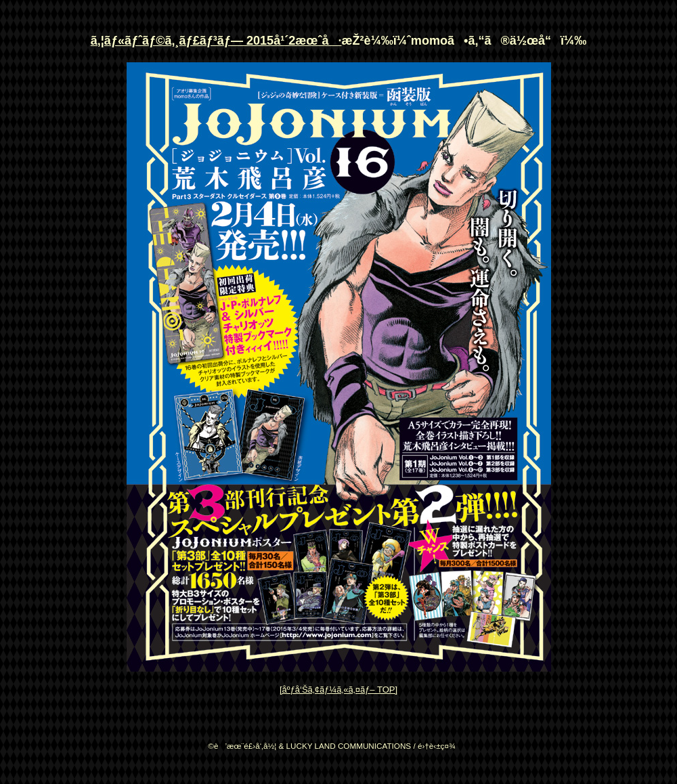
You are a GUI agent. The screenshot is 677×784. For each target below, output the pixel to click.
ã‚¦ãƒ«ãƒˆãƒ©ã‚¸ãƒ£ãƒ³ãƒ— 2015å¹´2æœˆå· (216, 41)
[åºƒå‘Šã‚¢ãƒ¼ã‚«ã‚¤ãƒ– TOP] (338, 690)
